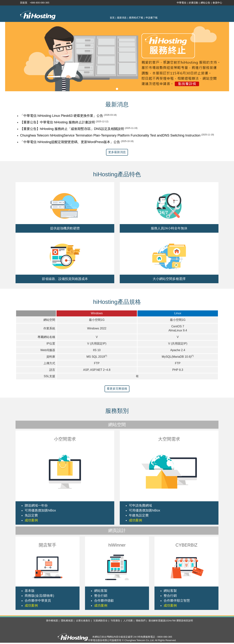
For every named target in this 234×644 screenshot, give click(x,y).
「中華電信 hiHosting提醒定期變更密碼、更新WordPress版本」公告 (70, 142)
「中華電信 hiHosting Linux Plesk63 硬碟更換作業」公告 (62, 116)
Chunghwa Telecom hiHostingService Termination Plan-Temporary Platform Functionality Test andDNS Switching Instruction (110, 135)
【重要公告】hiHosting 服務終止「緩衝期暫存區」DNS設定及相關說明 (72, 129)
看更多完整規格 (117, 389)
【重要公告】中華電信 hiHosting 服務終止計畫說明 (57, 122)
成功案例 (31, 520)
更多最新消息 (117, 152)
